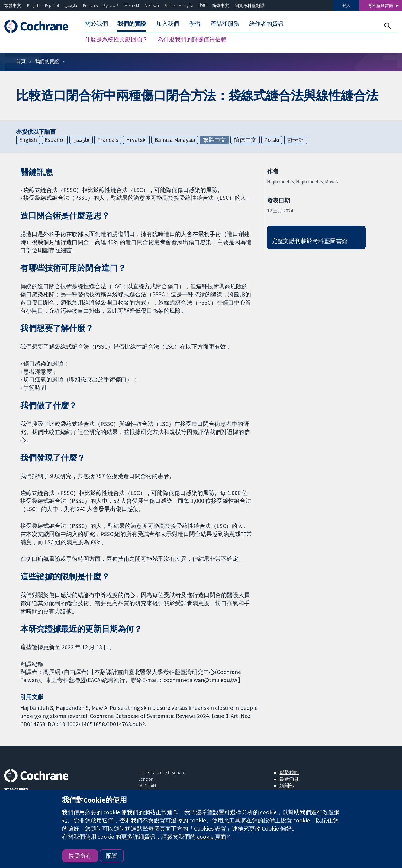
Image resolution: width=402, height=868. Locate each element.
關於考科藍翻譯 (249, 5)
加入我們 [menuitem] (168, 24)
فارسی (71, 5)
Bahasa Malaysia (179, 5)
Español (52, 5)
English (33, 5)
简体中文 (220, 5)
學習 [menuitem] (195, 24)
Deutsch (152, 5)
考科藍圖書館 (381, 5)
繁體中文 (13, 5)
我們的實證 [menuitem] (132, 24)
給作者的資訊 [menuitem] (266, 24)
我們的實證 (47, 61)
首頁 (21, 61)
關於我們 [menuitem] (96, 24)
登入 (346, 5)
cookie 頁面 (211, 837)
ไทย (203, 5)
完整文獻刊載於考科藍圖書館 (310, 241)
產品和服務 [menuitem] (225, 24)
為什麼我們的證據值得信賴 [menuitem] (192, 39)
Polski (272, 140)
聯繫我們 (289, 772)
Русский (111, 5)
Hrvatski (132, 5)
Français (90, 5)
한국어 (296, 140)
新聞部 (287, 786)
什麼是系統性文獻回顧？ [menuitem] (116, 39)
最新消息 (289, 779)
